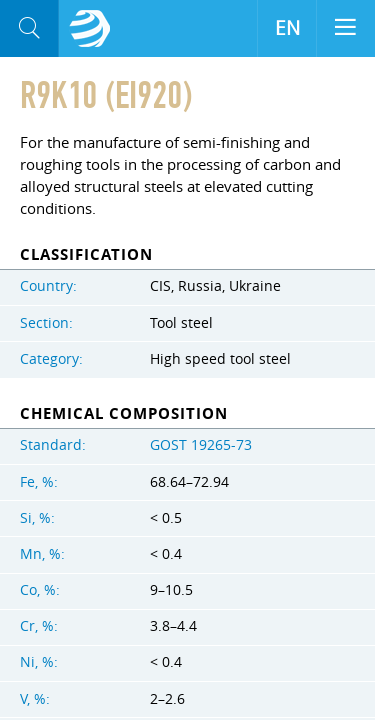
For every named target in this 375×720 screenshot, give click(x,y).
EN (287, 28)
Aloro (90, 29)
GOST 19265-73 (201, 445)
